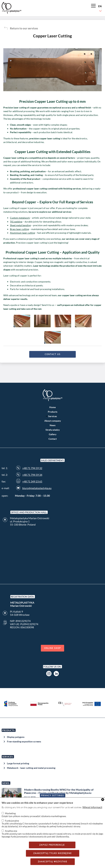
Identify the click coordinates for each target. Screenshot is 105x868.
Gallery (53, 434)
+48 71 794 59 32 (32, 468)
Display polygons (16, 737)
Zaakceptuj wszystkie (53, 862)
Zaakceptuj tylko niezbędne (53, 853)
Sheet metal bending (20, 225)
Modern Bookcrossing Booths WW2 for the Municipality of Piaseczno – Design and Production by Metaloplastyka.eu (59, 791)
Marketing (10, 813)
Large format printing (18, 763)
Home (52, 407)
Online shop (52, 648)
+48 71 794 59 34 (32, 475)
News (53, 425)
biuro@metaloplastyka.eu (37, 488)
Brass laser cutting (19, 229)
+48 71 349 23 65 (32, 481)
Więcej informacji (92, 807)
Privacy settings (52, 795)
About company (53, 421)
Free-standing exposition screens (24, 741)
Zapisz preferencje (52, 845)
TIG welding (16, 222)
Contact (53, 439)
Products (53, 412)
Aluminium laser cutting (22, 233)
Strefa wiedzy (53, 430)
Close (103, 800)
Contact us (53, 354)
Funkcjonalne (12, 821)
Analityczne (11, 831)
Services (52, 416)
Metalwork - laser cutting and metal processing (31, 768)
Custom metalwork (20, 218)
